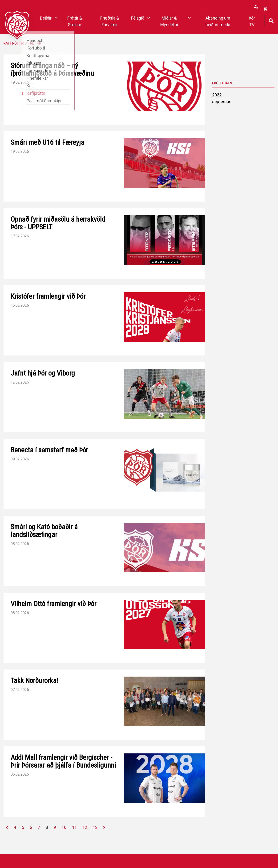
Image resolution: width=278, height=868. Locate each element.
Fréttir (35, 43)
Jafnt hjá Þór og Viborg (43, 373)
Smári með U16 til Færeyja (47, 142)
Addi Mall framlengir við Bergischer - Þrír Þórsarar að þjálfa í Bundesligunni (63, 761)
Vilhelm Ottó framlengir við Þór (53, 604)
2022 (217, 95)
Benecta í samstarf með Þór (49, 450)
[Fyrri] (7, 827)
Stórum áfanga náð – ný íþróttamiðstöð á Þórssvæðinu (52, 69)
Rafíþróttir (14, 43)
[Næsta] (104, 827)
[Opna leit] (271, 20)
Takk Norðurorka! (34, 680)
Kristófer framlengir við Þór (48, 296)
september (222, 101)
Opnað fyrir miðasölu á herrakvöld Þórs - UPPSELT (58, 223)
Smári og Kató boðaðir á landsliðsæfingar (44, 531)
